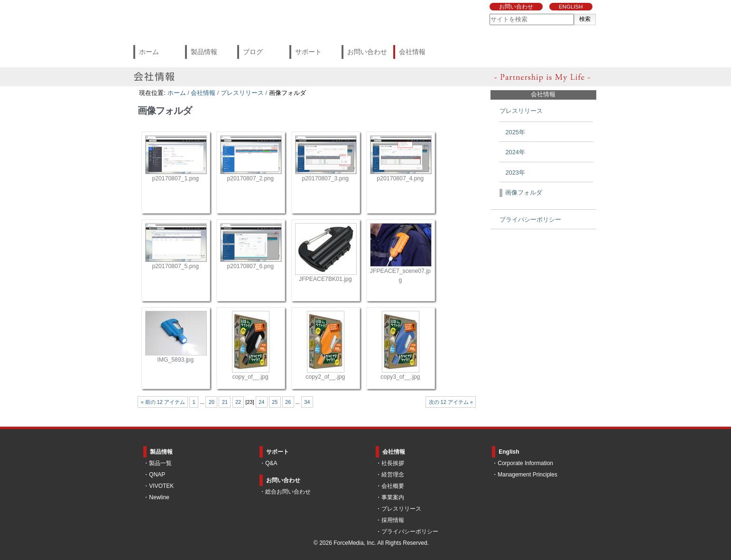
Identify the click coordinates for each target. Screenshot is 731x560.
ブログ (253, 52)
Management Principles (527, 475)
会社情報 (412, 52)
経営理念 (393, 475)
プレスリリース (242, 93)
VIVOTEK (161, 486)
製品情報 (204, 52)
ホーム (149, 52)
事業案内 (393, 497)
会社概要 (393, 486)
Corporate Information (525, 463)
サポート (308, 52)
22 (238, 402)
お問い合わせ (516, 7)
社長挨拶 (393, 463)
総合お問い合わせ (288, 492)
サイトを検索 (489, 14)
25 (275, 402)
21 (225, 402)
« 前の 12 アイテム (163, 402)
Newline (159, 497)
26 (288, 402)
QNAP (157, 475)
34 (307, 402)
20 (212, 402)
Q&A (271, 463)
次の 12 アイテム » (451, 402)
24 (261, 402)
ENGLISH (571, 7)
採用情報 (393, 520)
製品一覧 (160, 463)
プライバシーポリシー (410, 532)
